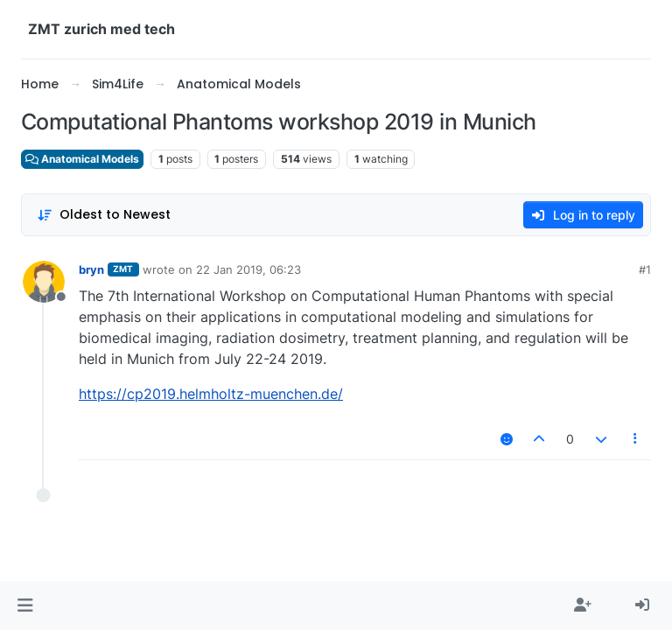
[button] (25, 605)
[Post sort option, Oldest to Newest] (104, 215)
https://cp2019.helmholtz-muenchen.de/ (211, 394)
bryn (91, 269)
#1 (645, 269)
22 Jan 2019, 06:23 (248, 269)
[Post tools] (636, 439)
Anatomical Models (82, 159)
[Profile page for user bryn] (44, 282)
